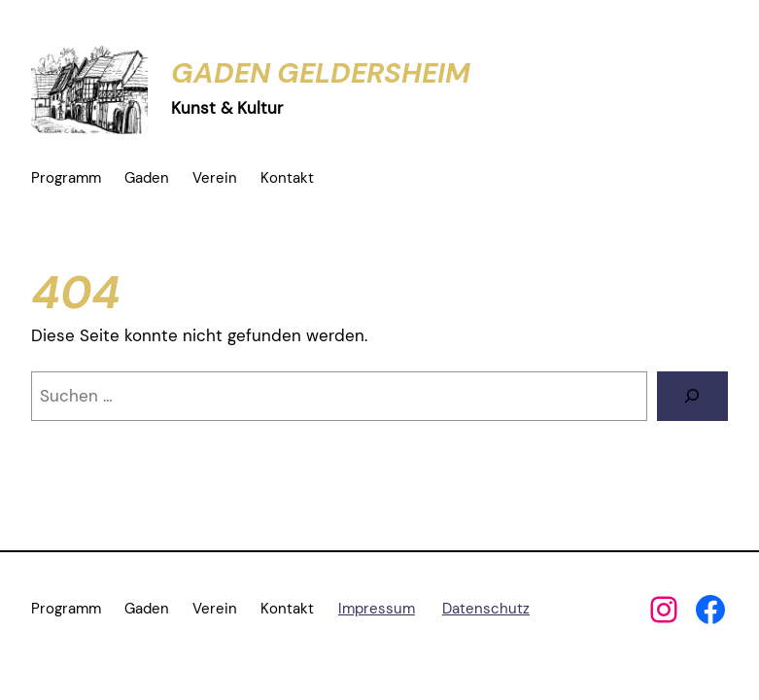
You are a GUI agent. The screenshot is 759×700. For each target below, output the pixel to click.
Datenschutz (486, 609)
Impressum (377, 609)
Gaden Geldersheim (321, 73)
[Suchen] (692, 396)
